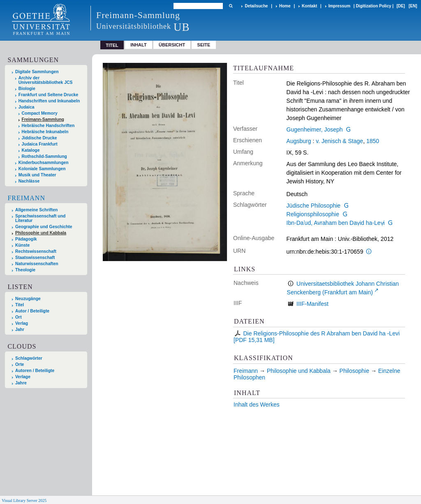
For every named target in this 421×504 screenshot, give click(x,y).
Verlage (23, 377)
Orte (20, 364)
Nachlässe (29, 181)
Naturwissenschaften (37, 264)
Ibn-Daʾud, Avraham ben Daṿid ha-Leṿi (336, 223)
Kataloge (31, 150)
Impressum (339, 6)
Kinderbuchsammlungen (44, 163)
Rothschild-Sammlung (44, 156)
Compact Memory (40, 113)
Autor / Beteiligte (32, 311)
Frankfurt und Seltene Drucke (49, 95)
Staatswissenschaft (35, 258)
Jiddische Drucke (39, 138)
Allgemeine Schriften (36, 210)
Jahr (20, 329)
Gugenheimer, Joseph (315, 129)
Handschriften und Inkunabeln (49, 101)
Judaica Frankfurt (40, 144)
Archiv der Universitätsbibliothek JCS (46, 80)
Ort (19, 317)
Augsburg (299, 141)
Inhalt (139, 45)
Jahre (21, 383)
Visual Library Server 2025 (24, 501)
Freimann (26, 198)
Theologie (25, 270)
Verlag (22, 323)
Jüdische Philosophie (314, 206)
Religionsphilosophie (313, 214)
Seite (204, 45)
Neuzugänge (28, 299)
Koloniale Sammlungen (42, 169)
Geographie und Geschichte (44, 227)
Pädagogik (26, 239)
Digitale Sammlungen (37, 72)
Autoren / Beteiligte (35, 371)
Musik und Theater (37, 175)
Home (285, 6)
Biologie (27, 89)
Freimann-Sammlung (43, 119)
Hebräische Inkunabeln (45, 132)
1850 (373, 141)
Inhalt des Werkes (257, 405)
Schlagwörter (29, 358)
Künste (22, 245)
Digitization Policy (373, 6)
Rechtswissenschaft (36, 251)
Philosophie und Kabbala (41, 233)
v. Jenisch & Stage (339, 141)
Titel (20, 305)
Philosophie (354, 371)
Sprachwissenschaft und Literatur (40, 218)
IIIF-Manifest (312, 304)
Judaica (27, 107)
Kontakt (309, 6)
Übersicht (172, 45)
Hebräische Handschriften (48, 126)
